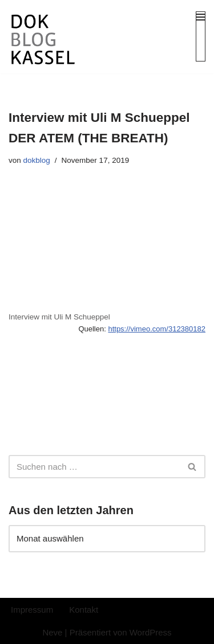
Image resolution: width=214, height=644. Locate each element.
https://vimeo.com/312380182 (157, 329)
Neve (52, 632)
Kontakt (84, 610)
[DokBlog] (43, 40)
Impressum (32, 610)
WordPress (151, 632)
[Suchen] (94, 467)
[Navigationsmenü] (201, 36)
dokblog (37, 160)
